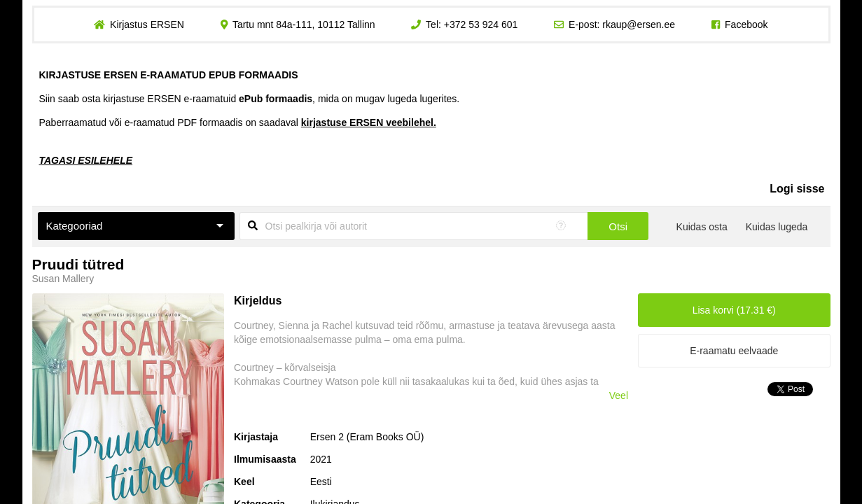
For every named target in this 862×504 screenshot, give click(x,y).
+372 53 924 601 (481, 24)
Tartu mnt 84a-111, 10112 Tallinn (304, 24)
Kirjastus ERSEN (147, 24)
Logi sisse (797, 189)
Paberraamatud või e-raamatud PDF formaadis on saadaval (238, 122)
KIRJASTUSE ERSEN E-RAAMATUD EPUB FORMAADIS (169, 75)
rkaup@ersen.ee (639, 24)
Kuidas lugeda (777, 227)
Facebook (746, 24)
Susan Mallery (63, 279)
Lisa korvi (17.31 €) (734, 310)
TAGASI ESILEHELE (86, 160)
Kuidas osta (702, 227)
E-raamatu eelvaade (734, 351)
